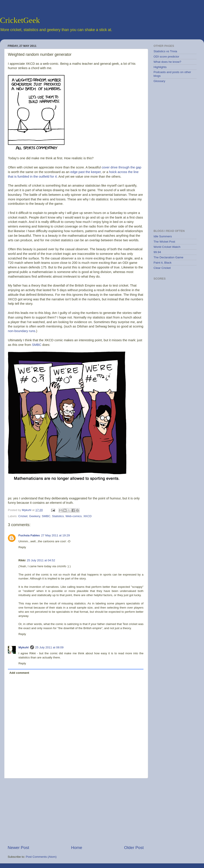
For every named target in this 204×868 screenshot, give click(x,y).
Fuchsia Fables (29, 535)
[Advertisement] (76, 812)
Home (77, 848)
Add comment (19, 673)
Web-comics (73, 516)
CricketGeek (20, 20)
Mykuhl (27, 510)
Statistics (58, 516)
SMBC (37, 345)
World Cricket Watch (167, 247)
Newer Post (18, 848)
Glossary (159, 81)
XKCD (30, 64)
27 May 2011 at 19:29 (56, 535)
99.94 (157, 252)
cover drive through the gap (121, 167)
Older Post (134, 848)
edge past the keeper (86, 172)
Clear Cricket (162, 268)
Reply (22, 547)
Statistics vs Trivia (165, 51)
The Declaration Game (168, 257)
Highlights (160, 67)
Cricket (23, 516)
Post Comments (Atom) (41, 857)
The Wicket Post (164, 242)
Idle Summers (163, 236)
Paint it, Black (163, 263)
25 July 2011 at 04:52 (41, 560)
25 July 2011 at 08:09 (49, 647)
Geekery (35, 516)
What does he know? (167, 62)
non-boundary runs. (22, 331)
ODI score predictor (166, 57)
